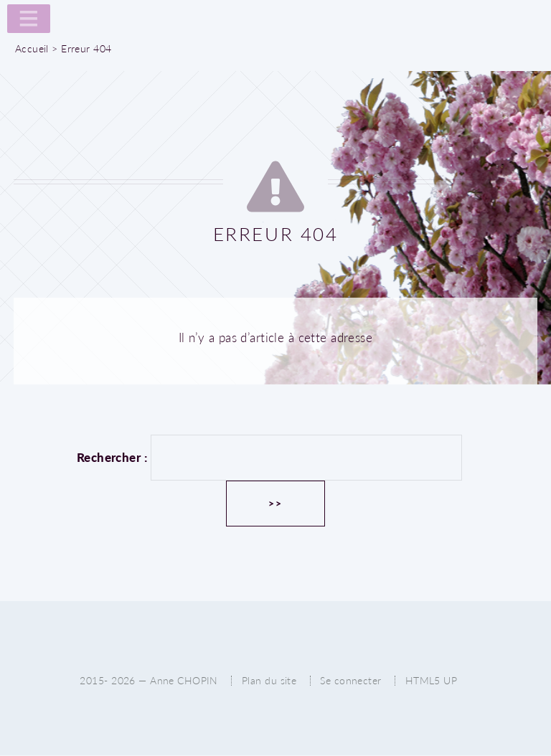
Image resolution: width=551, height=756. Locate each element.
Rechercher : (112, 457)
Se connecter (350, 680)
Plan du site (269, 680)
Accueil (32, 48)
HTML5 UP (431, 680)
